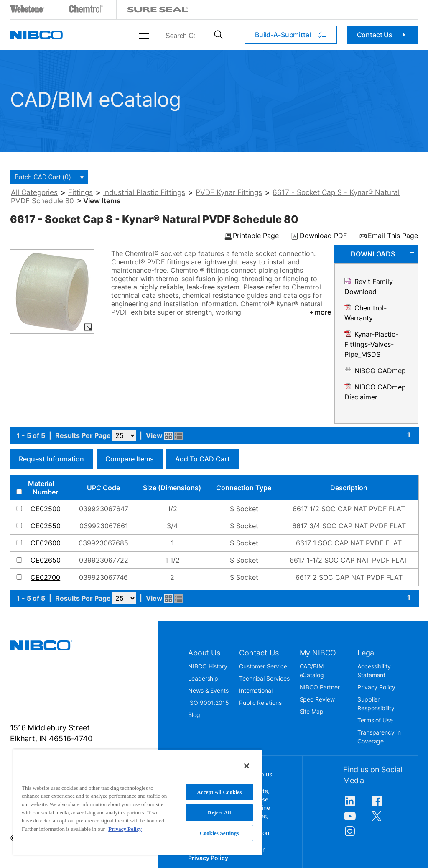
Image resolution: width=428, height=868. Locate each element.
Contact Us (383, 35)
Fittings (80, 192)
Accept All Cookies (219, 792)
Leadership (203, 678)
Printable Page (256, 236)
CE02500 (46, 509)
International (256, 690)
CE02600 (46, 543)
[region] (138, 802)
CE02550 (46, 526)
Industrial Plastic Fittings (144, 192)
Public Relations (260, 703)
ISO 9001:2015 (209, 703)
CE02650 (46, 560)
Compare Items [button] (130, 459)
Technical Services (264, 678)
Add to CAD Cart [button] (203, 459)
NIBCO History (208, 666)
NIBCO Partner (320, 687)
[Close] (247, 766)
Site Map (312, 711)
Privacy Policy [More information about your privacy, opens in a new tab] (125, 829)
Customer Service (263, 666)
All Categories (34, 192)
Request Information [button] (51, 459)
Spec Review (317, 699)
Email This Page (393, 236)
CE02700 (45, 577)
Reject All (219, 813)
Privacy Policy (376, 687)
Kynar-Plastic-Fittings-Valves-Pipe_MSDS (371, 344)
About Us (204, 653)
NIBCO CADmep (380, 371)
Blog (194, 715)
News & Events (208, 690)
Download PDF (323, 236)
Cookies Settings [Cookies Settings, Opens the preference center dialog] (219, 833)
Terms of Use (375, 720)
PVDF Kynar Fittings (229, 192)
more (320, 312)
